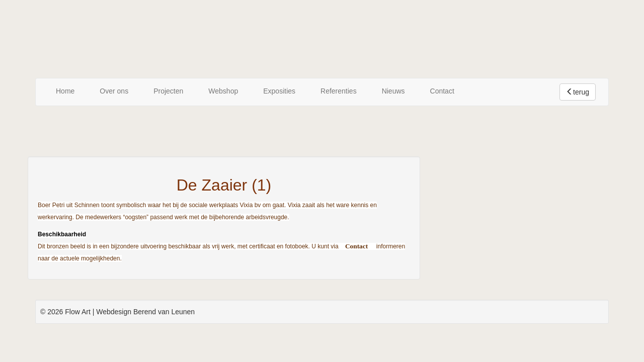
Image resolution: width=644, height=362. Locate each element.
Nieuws (393, 91)
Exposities (279, 91)
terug (578, 92)
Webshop (223, 91)
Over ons (114, 91)
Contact (442, 91)
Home (65, 91)
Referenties (339, 91)
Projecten (168, 91)
